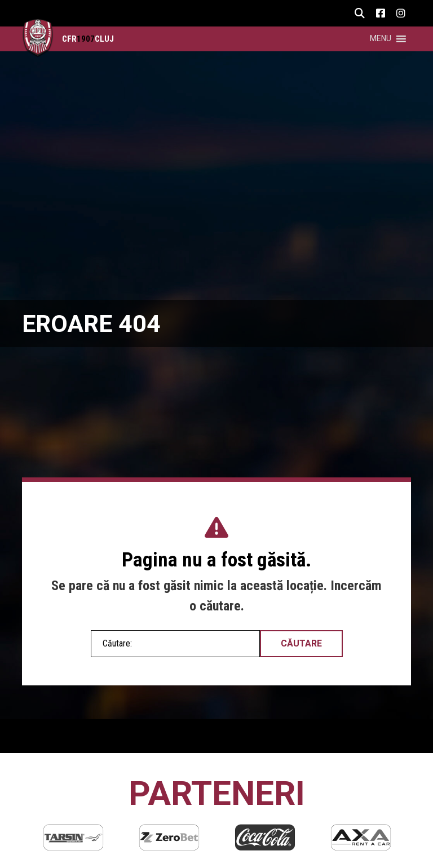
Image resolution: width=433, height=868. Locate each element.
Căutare (301, 643)
